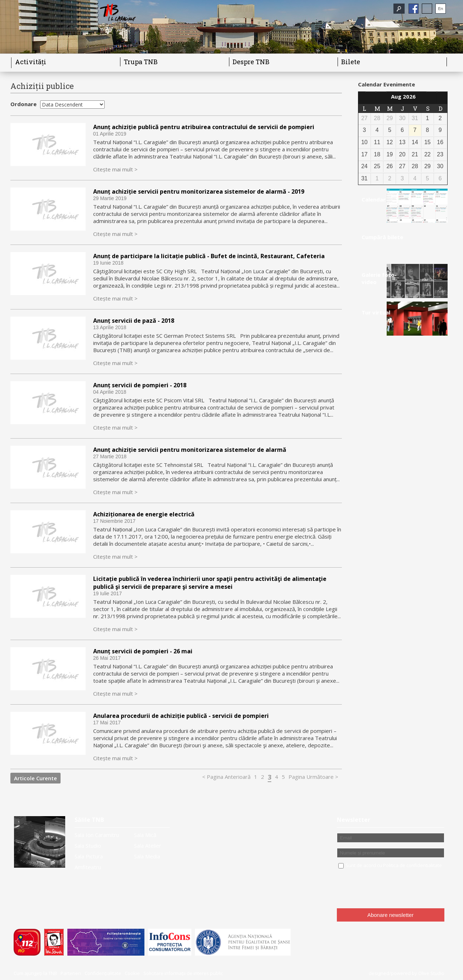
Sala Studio (88, 846)
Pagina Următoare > (313, 777)
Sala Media (147, 856)
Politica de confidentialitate (412, 865)
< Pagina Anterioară (226, 777)
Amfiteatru (88, 867)
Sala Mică (145, 835)
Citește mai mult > (115, 169)
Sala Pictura (89, 856)
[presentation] (391, 889)
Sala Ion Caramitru (97, 835)
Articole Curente (35, 778)
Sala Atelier (148, 846)
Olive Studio (431, 973)
